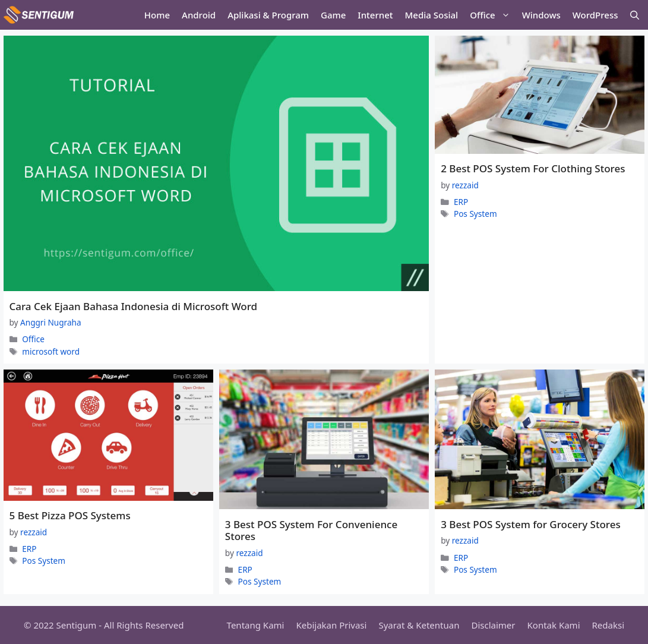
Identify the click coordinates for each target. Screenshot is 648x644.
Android (199, 15)
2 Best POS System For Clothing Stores (533, 168)
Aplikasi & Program (268, 15)
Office (493, 15)
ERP (461, 202)
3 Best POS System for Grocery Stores (531, 524)
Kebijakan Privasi (331, 625)
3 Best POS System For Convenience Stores (311, 530)
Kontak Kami (554, 625)
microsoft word (51, 351)
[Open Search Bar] (635, 15)
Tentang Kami (256, 625)
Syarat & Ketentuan (419, 625)
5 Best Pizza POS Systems (70, 515)
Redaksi (609, 625)
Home (157, 15)
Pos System (475, 214)
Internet (375, 15)
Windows (541, 15)
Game (333, 15)
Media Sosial (432, 15)
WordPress (595, 15)
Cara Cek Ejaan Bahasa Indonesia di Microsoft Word (134, 306)
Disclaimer (493, 625)
